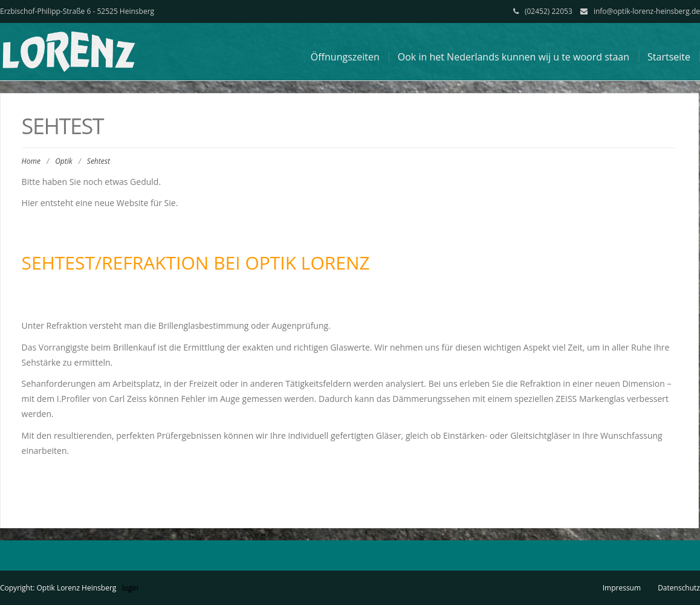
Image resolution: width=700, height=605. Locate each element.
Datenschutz (679, 588)
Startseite (669, 57)
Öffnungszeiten (345, 57)
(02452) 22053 (549, 11)
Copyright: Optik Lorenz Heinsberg (58, 588)
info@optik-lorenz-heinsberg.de (647, 11)
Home (31, 161)
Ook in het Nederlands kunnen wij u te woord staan (514, 57)
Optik (63, 161)
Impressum (622, 588)
